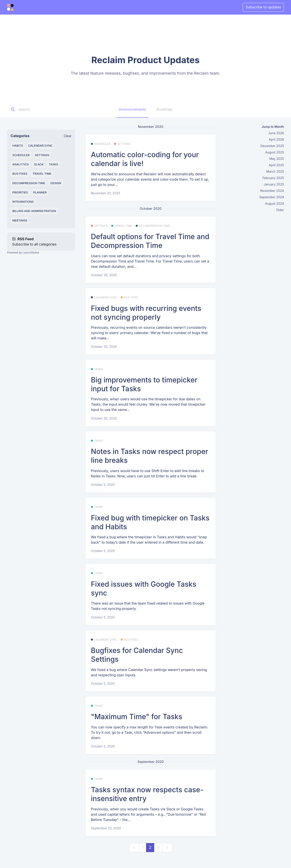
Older (280, 210)
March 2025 (275, 171)
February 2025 (273, 178)
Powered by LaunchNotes (23, 252)
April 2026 (276, 139)
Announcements (132, 109)
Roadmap (164, 109)
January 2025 (274, 184)
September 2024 (272, 197)
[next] (167, 848)
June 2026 (276, 133)
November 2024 (272, 191)
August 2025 (275, 152)
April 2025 (276, 165)
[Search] (46, 110)
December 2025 (272, 146)
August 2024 (275, 203)
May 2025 (277, 159)
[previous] (134, 848)
